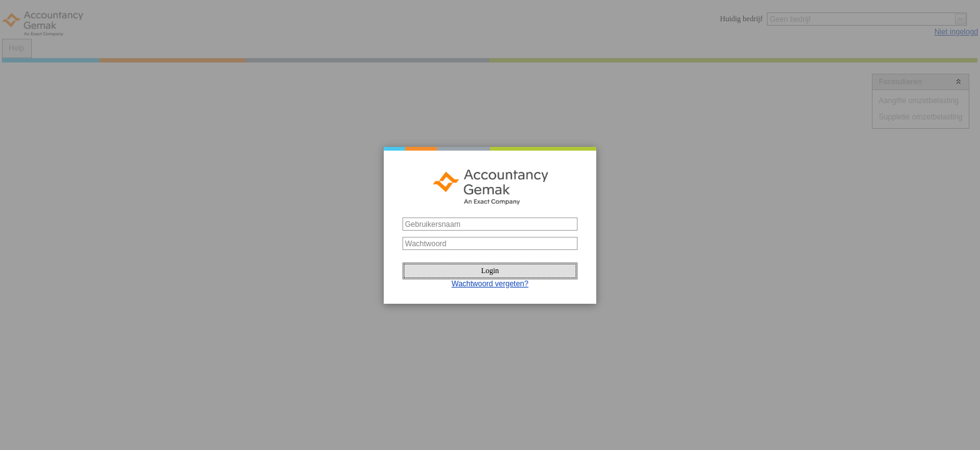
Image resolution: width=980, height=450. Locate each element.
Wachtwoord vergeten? (490, 284)
